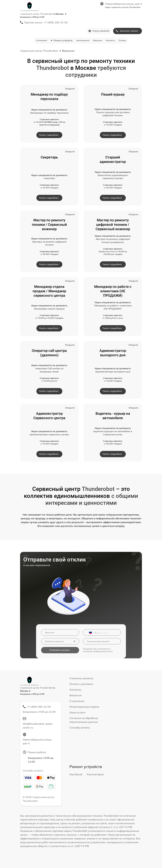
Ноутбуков (76, 774)
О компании (42, 40)
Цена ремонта (83, 40)
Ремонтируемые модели (84, 707)
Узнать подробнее (49, 135)
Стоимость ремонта (81, 678)
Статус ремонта (99, 31)
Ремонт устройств (63, 40)
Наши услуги (77, 712)
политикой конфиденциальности (98, 651)
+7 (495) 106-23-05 (56, 22)
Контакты (110, 40)
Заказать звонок (127, 31)
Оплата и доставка (81, 684)
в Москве (60, 14)
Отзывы (122, 40)
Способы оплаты (80, 728)
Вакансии (98, 40)
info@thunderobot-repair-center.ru (38, 723)
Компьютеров (95, 774)
